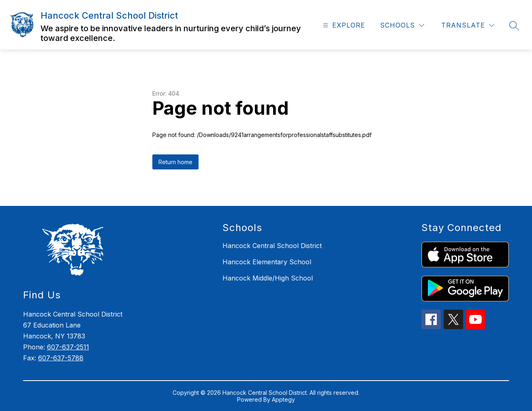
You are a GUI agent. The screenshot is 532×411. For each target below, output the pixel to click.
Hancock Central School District (272, 246)
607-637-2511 (68, 347)
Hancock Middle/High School (268, 278)
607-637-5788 (61, 358)
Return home (175, 162)
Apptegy (283, 399)
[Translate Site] (468, 25)
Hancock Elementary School (267, 262)
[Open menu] (343, 25)
